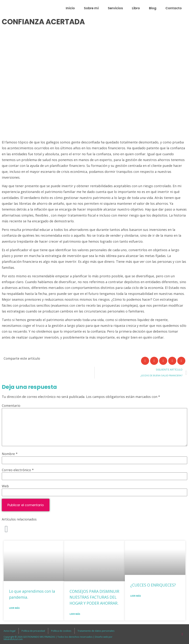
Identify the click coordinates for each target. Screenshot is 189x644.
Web (5, 486)
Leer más (14, 608)
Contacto (174, 8)
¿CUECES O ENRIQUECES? (153, 585)
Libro (136, 8)
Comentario (11, 406)
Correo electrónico (18, 470)
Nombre (10, 454)
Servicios (115, 8)
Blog (153, 8)
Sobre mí (91, 8)
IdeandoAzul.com (13, 639)
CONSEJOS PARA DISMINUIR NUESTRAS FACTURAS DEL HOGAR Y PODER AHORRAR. (94, 597)
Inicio (70, 8)
